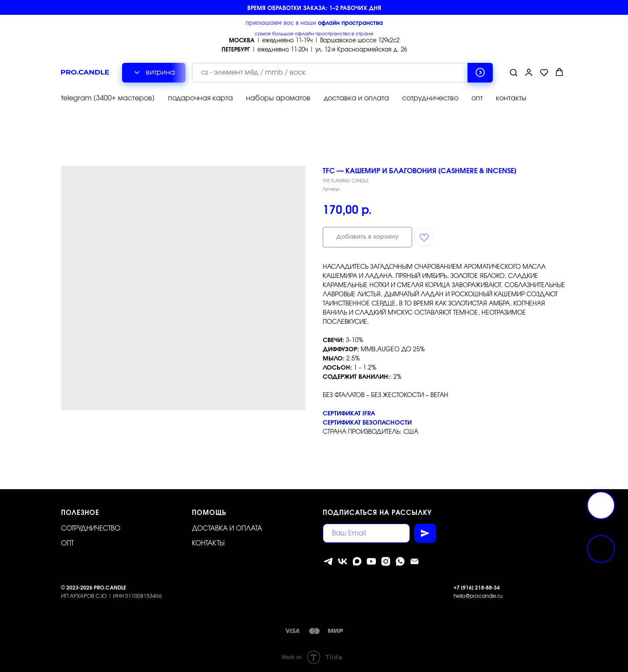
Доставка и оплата (227, 529)
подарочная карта (200, 98)
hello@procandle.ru (478, 596)
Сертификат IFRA (349, 414)
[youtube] (371, 561)
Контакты (208, 543)
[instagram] (386, 561)
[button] (514, 72)
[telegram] (328, 561)
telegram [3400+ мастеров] (108, 98)
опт (477, 98)
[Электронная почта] (415, 561)
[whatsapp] (400, 561)
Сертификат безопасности (367, 423)
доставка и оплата (356, 98)
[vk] (343, 561)
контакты (511, 98)
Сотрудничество (91, 529)
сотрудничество (430, 98)
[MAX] (357, 561)
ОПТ (67, 543)
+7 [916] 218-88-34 (477, 588)
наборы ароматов (278, 98)
